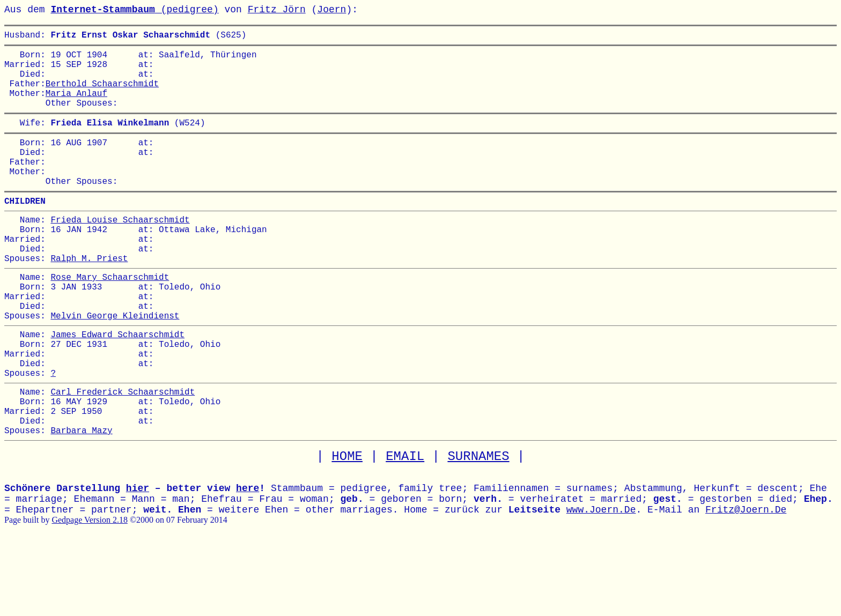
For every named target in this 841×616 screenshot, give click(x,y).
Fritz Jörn (277, 10)
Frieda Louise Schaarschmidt (120, 251)
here (248, 561)
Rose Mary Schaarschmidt (110, 320)
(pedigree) (134, 10)
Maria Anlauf (76, 106)
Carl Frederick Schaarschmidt (123, 456)
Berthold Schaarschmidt (102, 94)
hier (138, 561)
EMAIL (405, 529)
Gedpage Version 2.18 (89, 593)
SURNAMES (478, 529)
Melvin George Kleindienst (115, 367)
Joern (331, 10)
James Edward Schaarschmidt (117, 388)
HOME (347, 529)
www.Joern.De (601, 583)
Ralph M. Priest (89, 299)
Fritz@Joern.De (746, 583)
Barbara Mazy (81, 503)
